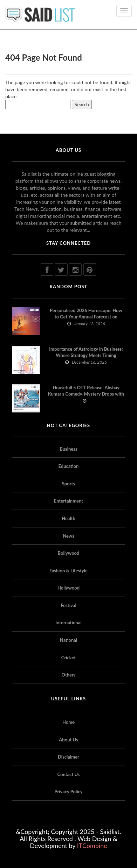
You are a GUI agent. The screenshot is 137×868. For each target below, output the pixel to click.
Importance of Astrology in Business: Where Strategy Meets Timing (86, 352)
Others (68, 675)
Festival (68, 605)
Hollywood (68, 588)
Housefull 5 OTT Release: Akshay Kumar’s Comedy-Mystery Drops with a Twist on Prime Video (86, 394)
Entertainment (68, 501)
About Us (68, 740)
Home (68, 722)
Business (68, 449)
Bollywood (69, 553)
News (68, 536)
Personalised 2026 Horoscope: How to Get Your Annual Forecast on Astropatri (86, 317)
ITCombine (92, 846)
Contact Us (69, 774)
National (68, 640)
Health (68, 518)
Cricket (68, 658)
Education (69, 466)
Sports (68, 484)
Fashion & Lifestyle (68, 571)
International (68, 623)
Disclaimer (68, 757)
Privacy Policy (68, 792)
